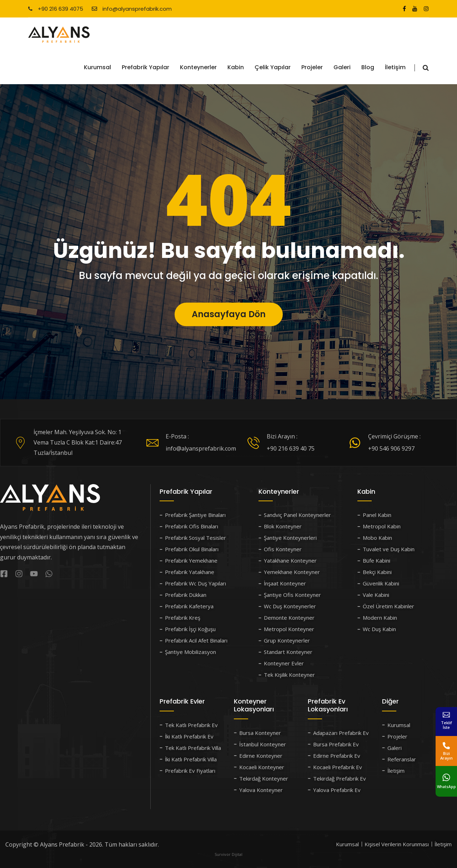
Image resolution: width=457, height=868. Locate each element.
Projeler (312, 67)
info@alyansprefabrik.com (132, 9)
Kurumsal (97, 67)
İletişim (395, 67)
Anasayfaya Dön (229, 332)
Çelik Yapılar (273, 67)
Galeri (342, 67)
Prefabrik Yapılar (145, 67)
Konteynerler (198, 67)
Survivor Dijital (228, 854)
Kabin (236, 67)
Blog (368, 67)
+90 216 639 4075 (56, 9)
